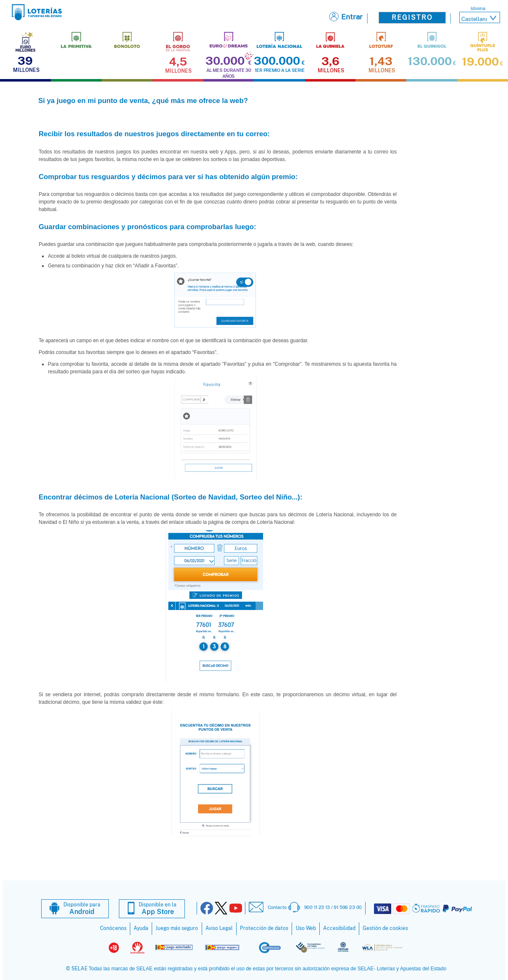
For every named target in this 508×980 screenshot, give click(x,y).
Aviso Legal (219, 928)
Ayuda (141, 928)
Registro (412, 17)
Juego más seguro (177, 928)
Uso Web (306, 928)
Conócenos (113, 928)
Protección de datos (264, 928)
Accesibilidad (339, 928)
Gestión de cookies (385, 928)
